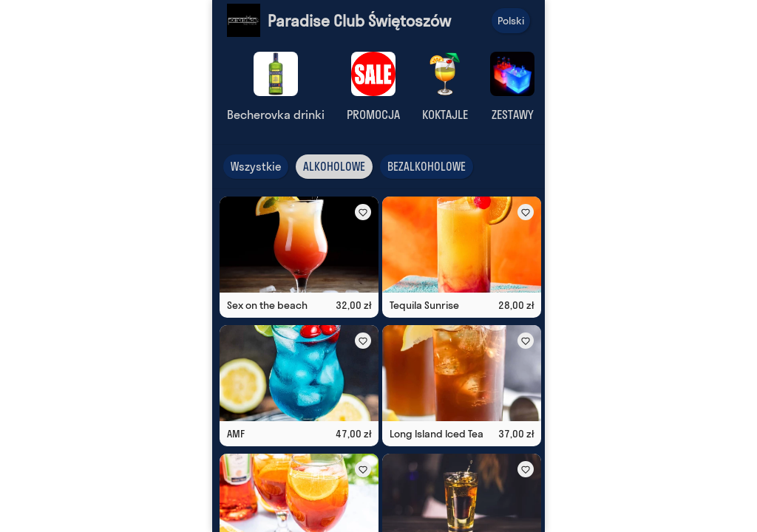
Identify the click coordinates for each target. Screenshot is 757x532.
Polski (511, 21)
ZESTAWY (513, 115)
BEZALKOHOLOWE (427, 167)
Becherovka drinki (276, 115)
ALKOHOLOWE (334, 167)
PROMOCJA (373, 115)
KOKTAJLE (445, 115)
